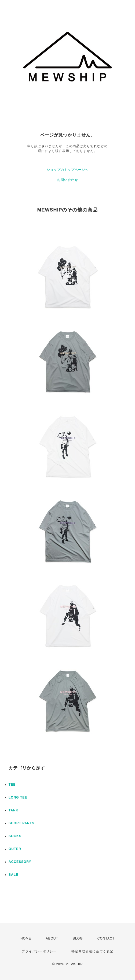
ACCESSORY (20, 862)
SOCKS (15, 836)
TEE (12, 785)
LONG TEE (18, 797)
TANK (13, 810)
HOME (26, 938)
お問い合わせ (68, 180)
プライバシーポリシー (39, 951)
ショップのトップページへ (68, 170)
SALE (13, 875)
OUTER (15, 849)
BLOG (78, 938)
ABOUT (52, 938)
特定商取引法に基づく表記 (92, 951)
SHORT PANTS (21, 823)
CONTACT (106, 938)
